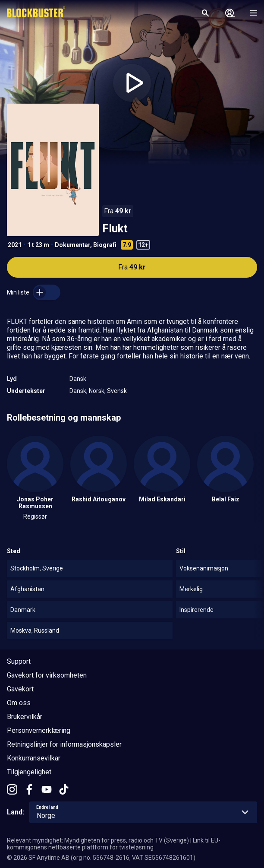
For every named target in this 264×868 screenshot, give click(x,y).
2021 (15, 245)
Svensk (117, 391)
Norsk (97, 391)
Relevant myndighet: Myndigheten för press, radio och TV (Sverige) (98, 840)
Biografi (105, 245)
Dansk (78, 379)
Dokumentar (72, 245)
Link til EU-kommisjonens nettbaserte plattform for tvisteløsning (114, 844)
